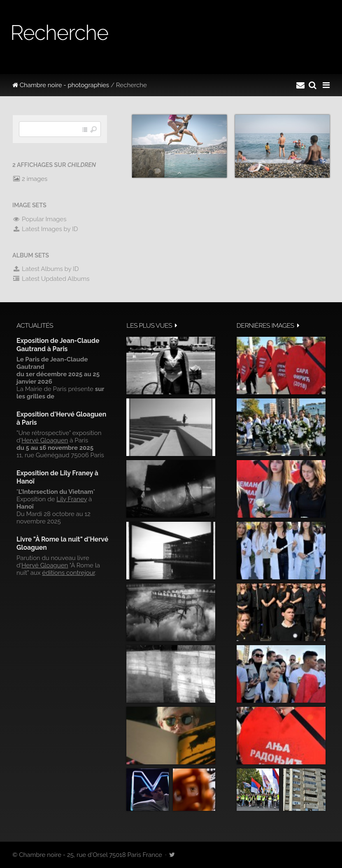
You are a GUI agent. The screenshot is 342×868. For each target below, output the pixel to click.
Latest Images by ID (45, 229)
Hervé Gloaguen (45, 440)
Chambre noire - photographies (61, 85)
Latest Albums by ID (46, 269)
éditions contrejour (68, 573)
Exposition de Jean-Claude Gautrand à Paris (58, 345)
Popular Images (39, 219)
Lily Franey (72, 499)
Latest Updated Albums (51, 279)
